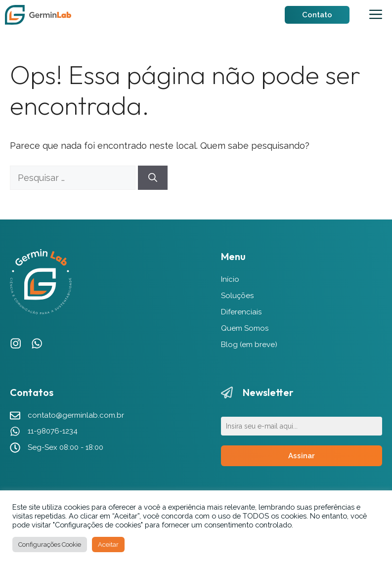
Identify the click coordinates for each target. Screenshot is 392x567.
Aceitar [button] (108, 545)
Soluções (237, 296)
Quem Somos (245, 328)
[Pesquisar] (153, 178)
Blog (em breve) (249, 345)
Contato (317, 15)
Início (230, 279)
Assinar (302, 456)
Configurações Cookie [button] (50, 545)
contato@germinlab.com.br (76, 415)
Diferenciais (241, 312)
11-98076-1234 (53, 431)
